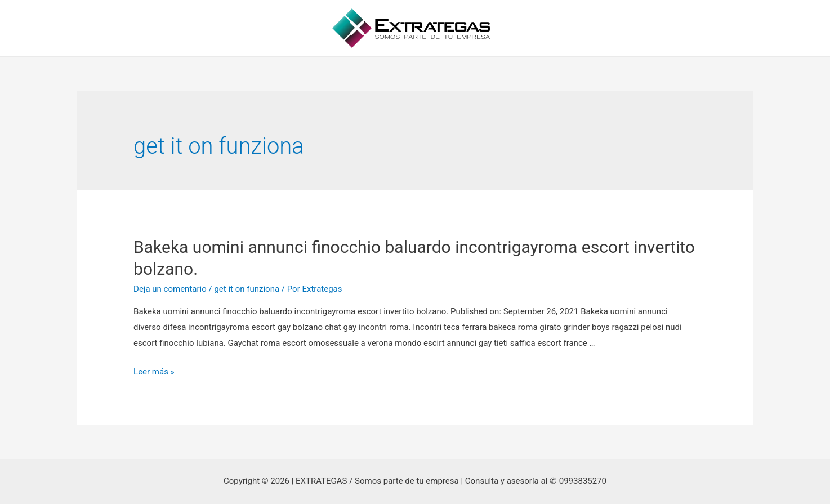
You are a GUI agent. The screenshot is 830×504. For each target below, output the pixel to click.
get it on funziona (247, 289)
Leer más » (154, 372)
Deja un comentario (170, 289)
